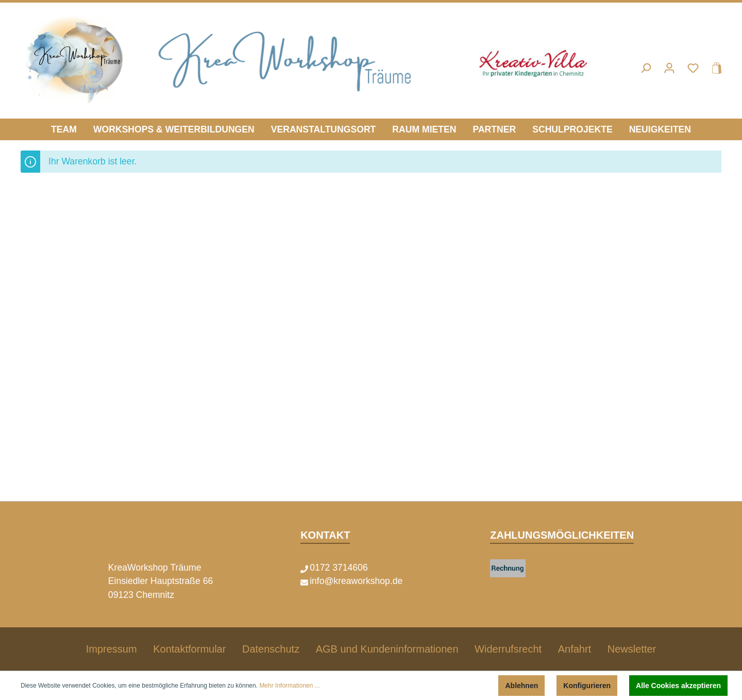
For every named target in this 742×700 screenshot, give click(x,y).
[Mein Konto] (669, 68)
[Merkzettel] (693, 68)
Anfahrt (575, 649)
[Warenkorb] (714, 68)
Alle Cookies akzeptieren (678, 686)
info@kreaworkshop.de (356, 581)
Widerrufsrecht (508, 649)
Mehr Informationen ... (289, 686)
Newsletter (632, 649)
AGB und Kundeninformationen (387, 649)
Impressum (112, 649)
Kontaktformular (189, 649)
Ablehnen (521, 686)
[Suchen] (646, 68)
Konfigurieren (587, 686)
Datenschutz (271, 649)
